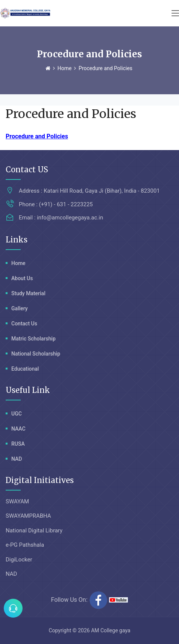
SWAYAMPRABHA (28, 516)
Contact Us (24, 324)
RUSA (18, 444)
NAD (17, 459)
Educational (25, 369)
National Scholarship (36, 354)
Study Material (28, 293)
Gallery (20, 308)
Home (65, 68)
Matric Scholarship (33, 339)
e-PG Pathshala (25, 545)
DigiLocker (19, 560)
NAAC (18, 429)
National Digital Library (34, 531)
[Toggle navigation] (175, 14)
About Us (22, 278)
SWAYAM (17, 501)
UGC (17, 414)
